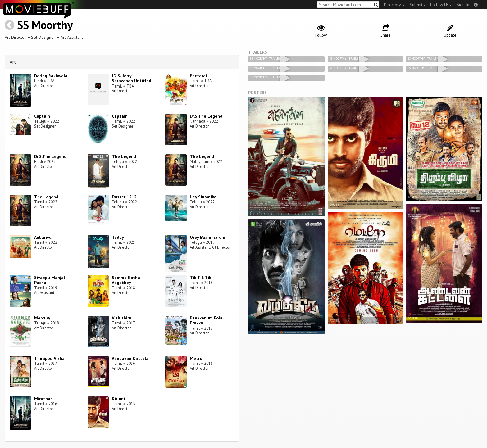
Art (13, 62)
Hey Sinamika (203, 197)
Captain (42, 116)
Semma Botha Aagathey (126, 280)
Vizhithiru (122, 318)
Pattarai (198, 76)
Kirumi (118, 399)
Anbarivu (43, 237)
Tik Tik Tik (200, 278)
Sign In (463, 5)
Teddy (118, 237)
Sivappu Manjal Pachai (50, 280)
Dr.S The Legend (206, 116)
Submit (418, 5)
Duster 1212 (124, 197)
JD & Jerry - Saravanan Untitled (132, 78)
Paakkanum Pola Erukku (206, 321)
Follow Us (441, 5)
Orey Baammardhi (207, 237)
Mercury (42, 318)
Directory (394, 5)
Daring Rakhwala (51, 76)
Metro (196, 358)
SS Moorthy (45, 25)
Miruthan (43, 399)
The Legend (124, 156)
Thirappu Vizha (49, 358)
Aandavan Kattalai (131, 358)
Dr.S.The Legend (50, 156)
